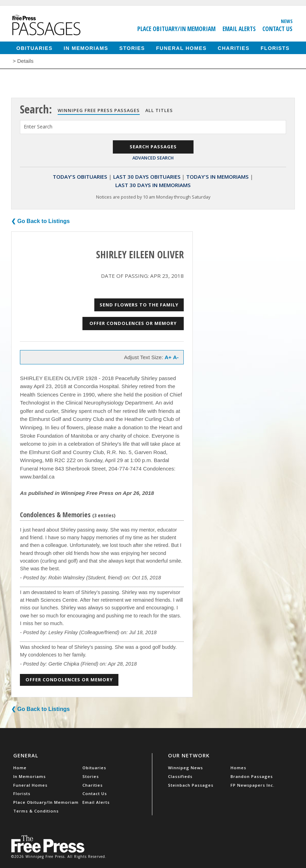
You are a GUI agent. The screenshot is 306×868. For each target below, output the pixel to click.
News (287, 21)
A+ (168, 357)
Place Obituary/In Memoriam (176, 29)
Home (20, 768)
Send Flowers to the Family (139, 305)
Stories (132, 48)
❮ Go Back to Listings (41, 221)
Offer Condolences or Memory (133, 323)
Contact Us (277, 29)
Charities (234, 48)
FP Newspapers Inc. (253, 785)
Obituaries (35, 48)
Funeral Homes (181, 48)
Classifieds (180, 776)
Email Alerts (239, 29)
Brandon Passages (252, 776)
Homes (238, 768)
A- (176, 357)
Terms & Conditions (36, 811)
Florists (275, 48)
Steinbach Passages (191, 785)
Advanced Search (153, 158)
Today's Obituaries (80, 177)
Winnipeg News (185, 768)
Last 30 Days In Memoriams (153, 185)
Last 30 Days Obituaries (147, 177)
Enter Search (38, 127)
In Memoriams (86, 48)
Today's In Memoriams (217, 177)
